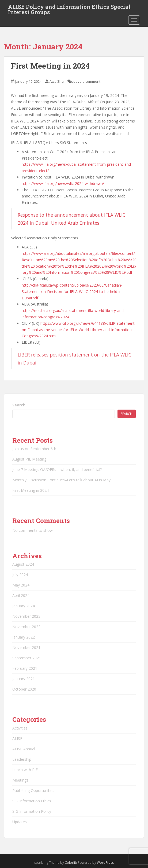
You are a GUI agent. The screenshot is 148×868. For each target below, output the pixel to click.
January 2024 (24, 606)
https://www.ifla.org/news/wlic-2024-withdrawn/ (63, 183)
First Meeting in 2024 (50, 66)
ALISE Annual (24, 749)
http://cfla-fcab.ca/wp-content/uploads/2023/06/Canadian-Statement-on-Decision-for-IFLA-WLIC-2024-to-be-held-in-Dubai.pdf (72, 292)
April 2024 (21, 595)
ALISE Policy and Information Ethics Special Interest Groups (69, 8)
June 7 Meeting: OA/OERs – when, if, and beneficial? (57, 469)
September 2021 (27, 658)
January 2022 (24, 637)
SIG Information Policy (32, 811)
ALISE (17, 738)
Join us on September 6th (34, 449)
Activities (20, 728)
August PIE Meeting (29, 459)
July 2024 (20, 575)
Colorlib (71, 863)
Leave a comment (86, 81)
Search (19, 405)
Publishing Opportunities (33, 790)
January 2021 (24, 679)
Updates (20, 822)
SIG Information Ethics (32, 801)
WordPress (105, 863)
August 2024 (23, 564)
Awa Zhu (57, 81)
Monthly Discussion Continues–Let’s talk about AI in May (61, 480)
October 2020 (24, 689)
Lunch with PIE (25, 770)
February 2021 (25, 668)
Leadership (22, 759)
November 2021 (26, 647)
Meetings (20, 780)
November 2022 (26, 627)
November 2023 (26, 616)
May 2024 (21, 585)
